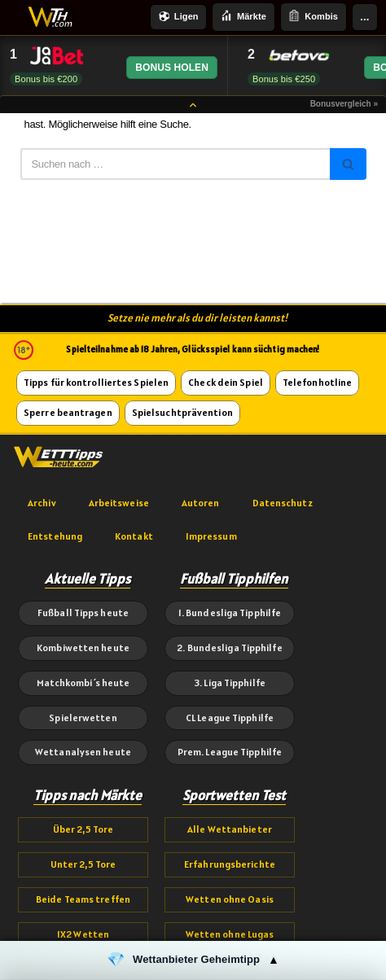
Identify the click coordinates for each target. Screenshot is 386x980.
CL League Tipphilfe (230, 717)
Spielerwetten (83, 717)
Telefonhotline (317, 382)
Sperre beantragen (68, 412)
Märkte (243, 17)
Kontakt (134, 536)
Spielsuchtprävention (182, 412)
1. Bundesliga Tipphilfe (230, 612)
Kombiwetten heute (83, 647)
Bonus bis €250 (284, 79)
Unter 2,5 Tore (83, 864)
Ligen (179, 18)
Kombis (313, 17)
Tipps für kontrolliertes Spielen (96, 382)
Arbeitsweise (119, 503)
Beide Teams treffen (83, 899)
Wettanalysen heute (83, 752)
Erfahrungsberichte (230, 864)
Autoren (201, 503)
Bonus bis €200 (46, 79)
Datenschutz (283, 503)
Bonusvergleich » (344, 104)
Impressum (211, 536)
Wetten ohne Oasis (230, 899)
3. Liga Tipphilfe (230, 682)
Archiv (42, 503)
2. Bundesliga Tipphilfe (229, 647)
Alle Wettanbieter (230, 829)
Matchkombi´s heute (83, 682)
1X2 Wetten (83, 934)
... (364, 17)
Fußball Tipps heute (83, 612)
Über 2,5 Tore (83, 829)
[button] (193, 960)
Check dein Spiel (226, 382)
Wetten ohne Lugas (230, 934)
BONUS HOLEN (172, 68)
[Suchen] (175, 164)
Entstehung (55, 536)
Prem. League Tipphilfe (230, 752)
